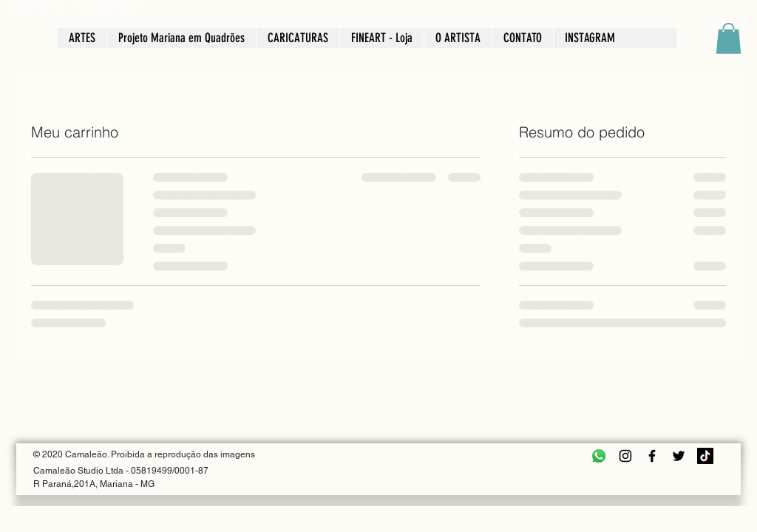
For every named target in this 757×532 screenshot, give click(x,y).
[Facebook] (652, 456)
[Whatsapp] (599, 456)
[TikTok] (705, 456)
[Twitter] (679, 456)
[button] (729, 38)
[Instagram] (625, 456)
